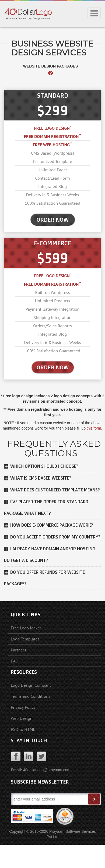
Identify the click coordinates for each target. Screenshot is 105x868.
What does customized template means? (55, 490)
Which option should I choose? (44, 466)
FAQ (15, 661)
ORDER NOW (53, 220)
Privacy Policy (23, 707)
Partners (18, 650)
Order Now (53, 367)
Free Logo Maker (26, 628)
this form (94, 428)
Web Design (22, 718)
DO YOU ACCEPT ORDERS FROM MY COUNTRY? (55, 537)
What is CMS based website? (41, 478)
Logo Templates (25, 639)
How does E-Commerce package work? (52, 525)
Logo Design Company (31, 685)
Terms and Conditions (31, 696)
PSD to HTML (23, 729)
